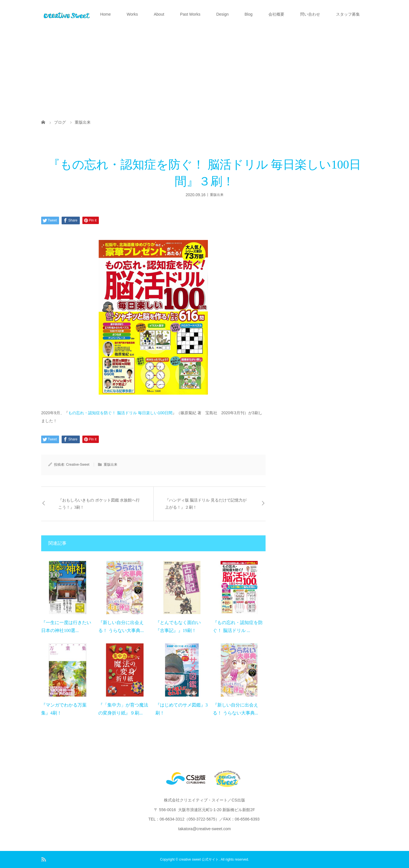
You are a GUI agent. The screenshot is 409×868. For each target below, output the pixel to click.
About (159, 14)
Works (132, 14)
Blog (249, 14)
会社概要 (276, 14)
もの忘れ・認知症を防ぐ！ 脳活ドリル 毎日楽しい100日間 (120, 413)
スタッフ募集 (348, 14)
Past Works (190, 14)
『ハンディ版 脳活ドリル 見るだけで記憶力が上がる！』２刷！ (206, 504)
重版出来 (217, 194)
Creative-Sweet (78, 465)
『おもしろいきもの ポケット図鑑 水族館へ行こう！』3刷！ (99, 504)
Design (222, 14)
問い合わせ (310, 14)
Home (106, 14)
